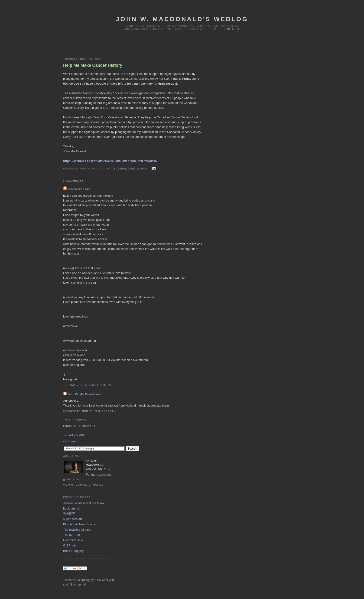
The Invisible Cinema (77, 530)
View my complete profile (83, 485)
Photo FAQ (233, 29)
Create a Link (75, 435)
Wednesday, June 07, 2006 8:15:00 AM (89, 411)
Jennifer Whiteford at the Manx (84, 503)
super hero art (73, 519)
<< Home (69, 441)
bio (77, 479)
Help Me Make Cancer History (93, 65)
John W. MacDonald (81, 394)
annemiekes (76, 189)
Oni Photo (70, 545)
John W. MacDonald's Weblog (182, 19)
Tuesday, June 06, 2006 (131, 169)
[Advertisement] (117, 46)
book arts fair (72, 508)
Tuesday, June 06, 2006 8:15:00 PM (87, 385)
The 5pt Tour (72, 535)
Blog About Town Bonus (79, 524)
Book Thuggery (73, 551)
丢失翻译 (69, 514)
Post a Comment (77, 420)
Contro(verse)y (73, 540)
